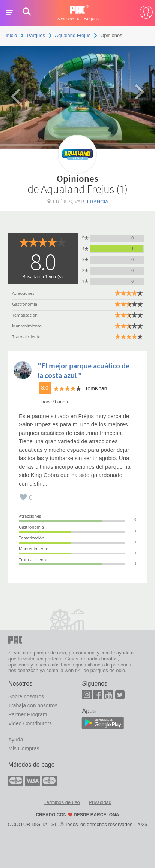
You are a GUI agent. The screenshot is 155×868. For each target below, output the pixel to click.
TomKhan (96, 388)
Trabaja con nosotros (33, 705)
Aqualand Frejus (73, 35)
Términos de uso (62, 802)
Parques (36, 35)
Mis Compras (24, 748)
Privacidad (100, 802)
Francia (98, 202)
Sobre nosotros (26, 696)
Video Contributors (30, 723)
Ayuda (16, 740)
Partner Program (28, 714)
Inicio (11, 35)
